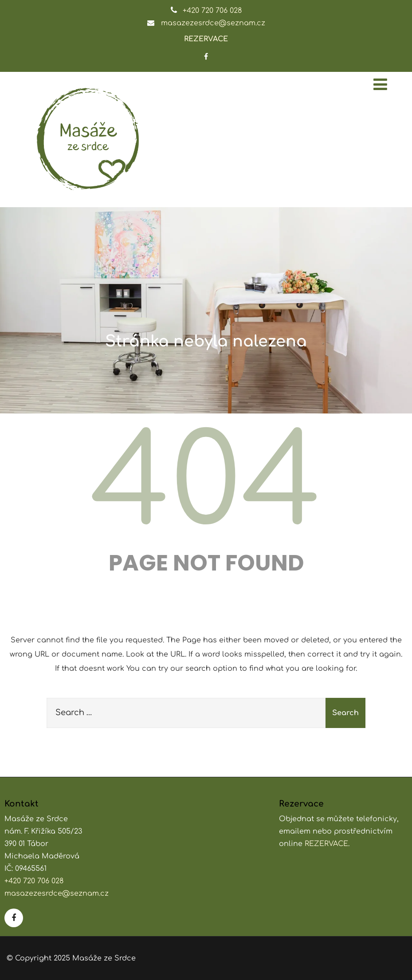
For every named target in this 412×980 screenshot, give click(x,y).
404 (206, 484)
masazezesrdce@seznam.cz (213, 23)
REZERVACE (206, 39)
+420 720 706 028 (212, 11)
